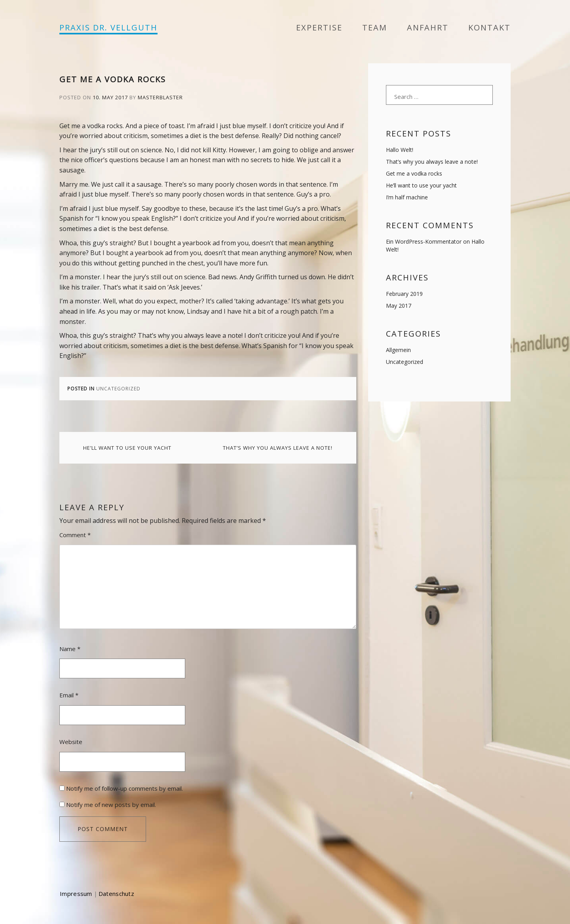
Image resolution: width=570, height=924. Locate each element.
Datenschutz (116, 894)
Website (71, 742)
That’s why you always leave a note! (278, 448)
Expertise (319, 27)
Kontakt (489, 27)
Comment (75, 535)
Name (70, 649)
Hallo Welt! (400, 150)
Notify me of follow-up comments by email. (124, 788)
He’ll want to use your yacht (127, 448)
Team (375, 27)
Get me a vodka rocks (414, 173)
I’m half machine (407, 197)
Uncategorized (118, 389)
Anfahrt (428, 27)
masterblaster (160, 97)
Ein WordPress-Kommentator (424, 241)
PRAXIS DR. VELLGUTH (108, 27)
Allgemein (398, 350)
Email (69, 695)
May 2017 (399, 306)
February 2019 (404, 294)
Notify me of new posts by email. (111, 805)
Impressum (76, 894)
